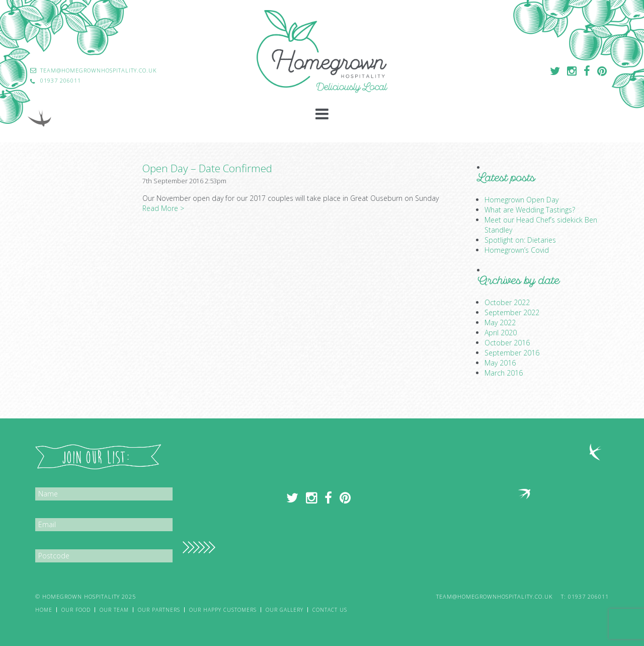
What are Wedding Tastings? (530, 210)
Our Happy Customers (223, 610)
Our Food (76, 610)
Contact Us (330, 610)
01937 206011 (588, 596)
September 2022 (512, 312)
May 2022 (500, 322)
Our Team (114, 610)
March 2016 (504, 373)
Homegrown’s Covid (517, 250)
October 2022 (507, 302)
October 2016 (507, 343)
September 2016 (512, 353)
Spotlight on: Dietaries (520, 240)
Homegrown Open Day (521, 200)
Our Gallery (285, 610)
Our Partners (159, 610)
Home (44, 610)
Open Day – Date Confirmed (207, 168)
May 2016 (500, 363)
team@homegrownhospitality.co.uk (495, 596)
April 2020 (501, 333)
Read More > (163, 208)
